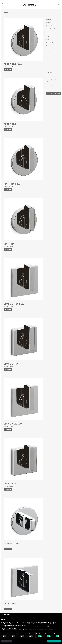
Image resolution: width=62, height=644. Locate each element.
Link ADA (9, 244)
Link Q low (11, 603)
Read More (8, 70)
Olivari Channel (50, 55)
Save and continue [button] (54, 641)
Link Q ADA (10, 484)
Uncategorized (49, 64)
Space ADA (10, 124)
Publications (49, 61)
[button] (60, 615)
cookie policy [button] (23, 625)
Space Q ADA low (14, 304)
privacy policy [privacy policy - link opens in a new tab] (42, 622)
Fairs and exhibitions (51, 43)
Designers (48, 34)
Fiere (47, 46)
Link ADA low (12, 184)
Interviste (48, 49)
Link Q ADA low (13, 424)
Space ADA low (13, 64)
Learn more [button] (7, 641)
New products (49, 52)
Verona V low (13, 543)
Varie (47, 67)
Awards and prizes (50, 26)
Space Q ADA (11, 364)
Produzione (49, 58)
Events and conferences (52, 40)
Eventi (48, 37)
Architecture (49, 23)
